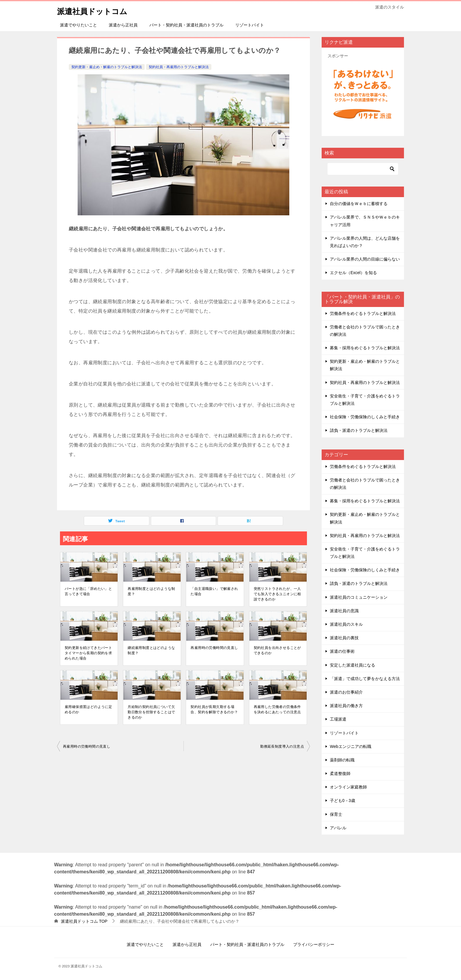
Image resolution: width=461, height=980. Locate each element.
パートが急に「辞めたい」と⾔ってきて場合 (88, 591)
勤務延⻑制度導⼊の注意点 (282, 746)
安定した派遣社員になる (353, 665)
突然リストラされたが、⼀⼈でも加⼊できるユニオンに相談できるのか (277, 594)
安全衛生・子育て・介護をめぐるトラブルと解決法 (365, 400)
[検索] (363, 169)
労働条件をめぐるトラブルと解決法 (363, 313)
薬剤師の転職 (342, 760)
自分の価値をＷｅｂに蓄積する (359, 204)
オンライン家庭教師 (348, 787)
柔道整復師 (340, 773)
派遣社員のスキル (346, 624)
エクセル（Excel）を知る (353, 273)
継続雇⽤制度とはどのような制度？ (151, 650)
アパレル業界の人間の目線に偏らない (365, 259)
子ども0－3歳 (343, 801)
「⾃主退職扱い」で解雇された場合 (214, 591)
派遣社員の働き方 (346, 706)
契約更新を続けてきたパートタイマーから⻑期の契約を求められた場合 (88, 653)
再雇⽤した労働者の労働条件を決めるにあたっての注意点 (277, 709)
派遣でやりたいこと (78, 25)
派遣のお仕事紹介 (346, 692)
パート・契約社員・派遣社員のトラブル (186, 25)
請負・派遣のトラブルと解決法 (359, 430)
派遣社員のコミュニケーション (359, 597)
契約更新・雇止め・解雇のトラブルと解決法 (107, 67)
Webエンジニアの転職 (351, 746)
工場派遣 (338, 719)
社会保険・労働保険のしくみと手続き (365, 417)
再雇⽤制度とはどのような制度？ (151, 591)
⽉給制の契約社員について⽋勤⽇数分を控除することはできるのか (151, 712)
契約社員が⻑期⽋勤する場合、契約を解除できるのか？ (214, 709)
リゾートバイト (250, 25)
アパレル (338, 828)
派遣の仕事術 (342, 651)
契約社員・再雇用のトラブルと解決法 (179, 67)
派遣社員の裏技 (344, 638)
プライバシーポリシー (314, 944)
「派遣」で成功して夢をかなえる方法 (365, 679)
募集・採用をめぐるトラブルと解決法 (365, 348)
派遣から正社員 (123, 25)
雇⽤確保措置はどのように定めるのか (88, 709)
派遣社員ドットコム (97, 10)
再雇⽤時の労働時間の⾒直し (214, 648)
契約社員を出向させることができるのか (277, 650)
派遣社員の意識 (344, 611)
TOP (84, 921)
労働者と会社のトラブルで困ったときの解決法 (365, 331)
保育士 (336, 814)
